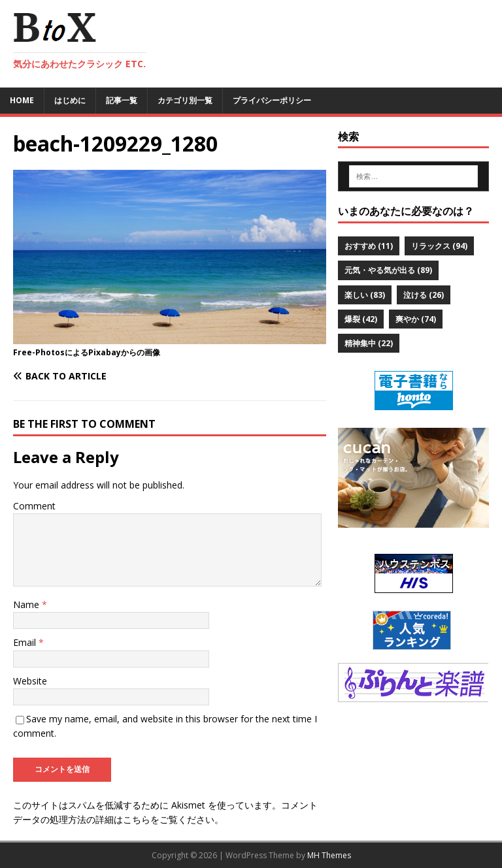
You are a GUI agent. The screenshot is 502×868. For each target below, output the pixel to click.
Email (26, 642)
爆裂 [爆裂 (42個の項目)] (361, 319)
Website (30, 681)
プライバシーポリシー (272, 100)
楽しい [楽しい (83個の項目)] (365, 295)
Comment (34, 506)
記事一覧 (122, 100)
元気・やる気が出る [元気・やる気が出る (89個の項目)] (388, 270)
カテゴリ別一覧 (185, 100)
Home (22, 100)
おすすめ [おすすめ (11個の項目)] (369, 246)
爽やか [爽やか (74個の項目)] (416, 319)
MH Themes (329, 855)
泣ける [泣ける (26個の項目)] (424, 295)
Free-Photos (39, 352)
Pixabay (105, 352)
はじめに (70, 100)
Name (27, 604)
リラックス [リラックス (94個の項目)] (439, 246)
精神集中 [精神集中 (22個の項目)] (369, 343)
